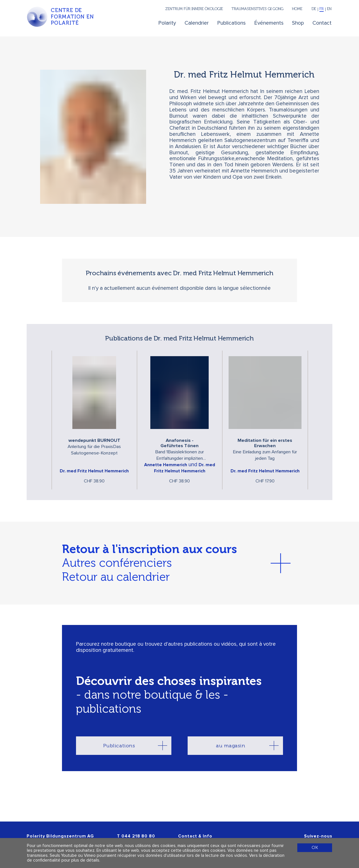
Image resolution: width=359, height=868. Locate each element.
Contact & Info (195, 836)
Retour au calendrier (116, 577)
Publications (232, 23)
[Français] (322, 9)
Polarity (167, 23)
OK (315, 847)
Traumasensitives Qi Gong (257, 9)
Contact (322, 23)
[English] (329, 9)
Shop (298, 23)
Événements (269, 23)
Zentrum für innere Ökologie (194, 9)
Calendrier (197, 23)
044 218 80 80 (138, 836)
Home (297, 9)
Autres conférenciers (117, 563)
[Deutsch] (314, 9)
